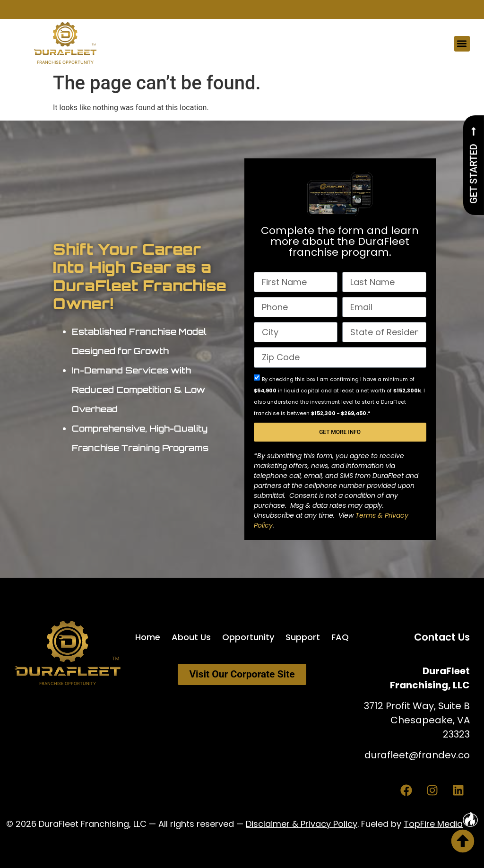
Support (303, 637)
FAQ (340, 637)
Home (148, 637)
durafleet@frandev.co (417, 755)
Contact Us (442, 637)
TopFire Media (441, 824)
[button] (462, 44)
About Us (191, 637)
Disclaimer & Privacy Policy (302, 824)
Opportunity (248, 637)
